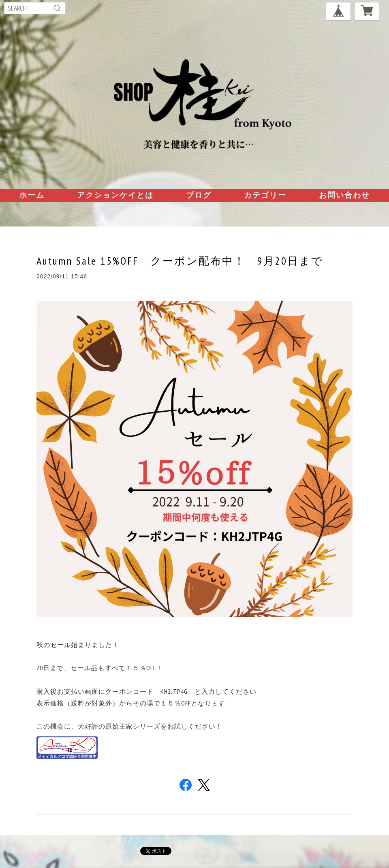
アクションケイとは (115, 195)
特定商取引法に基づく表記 (96, 852)
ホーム (32, 195)
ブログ (199, 195)
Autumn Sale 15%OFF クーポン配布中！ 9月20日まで (180, 261)
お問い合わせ (344, 195)
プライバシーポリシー (26, 852)
